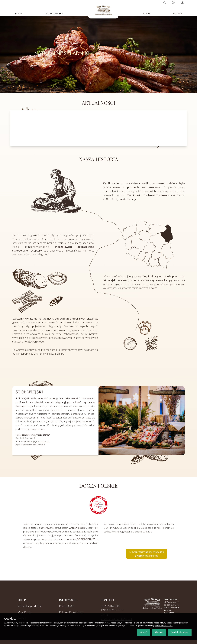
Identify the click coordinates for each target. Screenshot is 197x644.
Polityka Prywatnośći (164, 626)
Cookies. (10, 619)
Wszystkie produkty (29, 606)
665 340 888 (39, 445)
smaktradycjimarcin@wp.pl (37, 441)
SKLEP (19, 13)
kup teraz (48, 66)
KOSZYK (178, 13)
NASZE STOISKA (54, 13)
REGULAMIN (67, 606)
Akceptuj (159, 632)
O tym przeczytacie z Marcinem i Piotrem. (147, 554)
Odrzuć (144, 632)
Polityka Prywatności (71, 612)
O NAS (147, 13)
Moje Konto (24, 612)
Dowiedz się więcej (180, 632)
